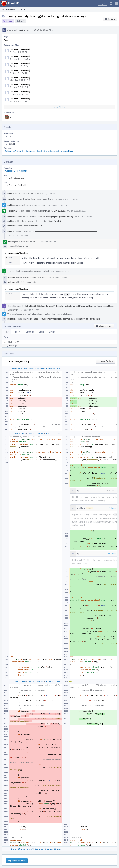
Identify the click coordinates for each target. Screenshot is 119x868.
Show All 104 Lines (36, 681)
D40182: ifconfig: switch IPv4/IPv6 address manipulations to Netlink (66, 231)
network (12, 144)
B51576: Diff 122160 (55, 211)
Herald (11, 199)
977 (9, 258)
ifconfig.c (13, 345)
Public (22, 21)
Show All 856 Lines (36, 433)
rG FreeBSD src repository (16, 171)
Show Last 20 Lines (53, 848)
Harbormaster (14, 211)
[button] (116, 3)
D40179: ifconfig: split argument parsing (55, 217)
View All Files (59, 107)
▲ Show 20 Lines (18, 433)
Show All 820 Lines (35, 848)
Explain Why (13, 309)
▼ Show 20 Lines (53, 368)
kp (10, 136)
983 (9, 262)
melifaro (23, 30)
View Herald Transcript (47, 199)
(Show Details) (54, 221)
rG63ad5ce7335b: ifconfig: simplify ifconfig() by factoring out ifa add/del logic (39, 151)
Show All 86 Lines (36, 368)
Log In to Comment (17, 860)
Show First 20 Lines (19, 368)
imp (11, 117)
